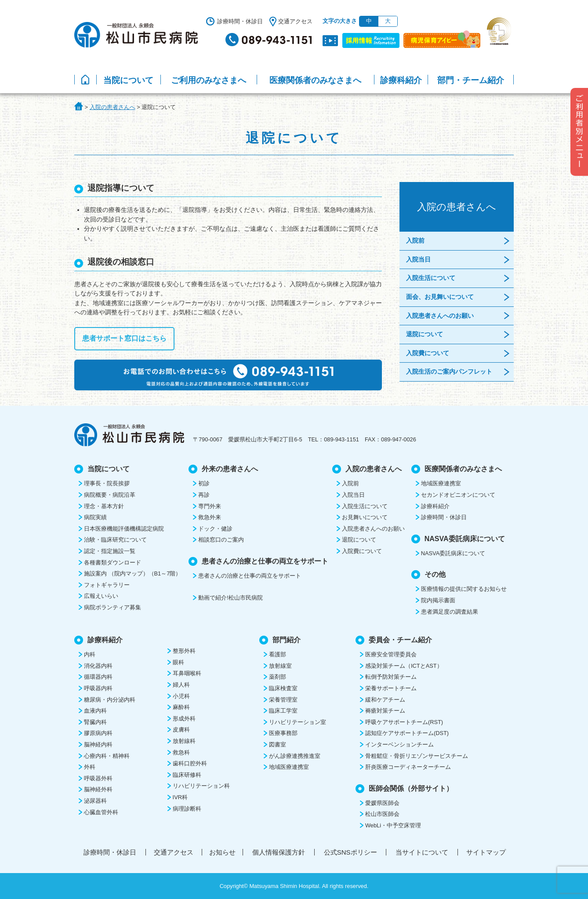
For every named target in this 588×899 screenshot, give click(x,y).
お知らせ (222, 852)
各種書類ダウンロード (113, 562)
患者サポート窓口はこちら (124, 338)
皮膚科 (181, 730)
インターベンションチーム (399, 744)
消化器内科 (98, 666)
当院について (128, 80)
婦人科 (181, 685)
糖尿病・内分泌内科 (110, 700)
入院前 (415, 240)
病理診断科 (187, 809)
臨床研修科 (187, 775)
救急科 (181, 752)
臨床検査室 (283, 688)
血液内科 (95, 711)
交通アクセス (295, 21)
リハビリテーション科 (201, 786)
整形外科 (184, 651)
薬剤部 (278, 677)
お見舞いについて (365, 517)
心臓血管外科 (101, 812)
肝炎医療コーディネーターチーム (408, 767)
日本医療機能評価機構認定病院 (124, 529)
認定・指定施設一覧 (110, 551)
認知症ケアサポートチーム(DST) (407, 733)
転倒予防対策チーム (391, 677)
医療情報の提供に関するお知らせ (464, 589)
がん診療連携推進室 (295, 756)
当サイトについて (422, 852)
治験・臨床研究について (115, 540)
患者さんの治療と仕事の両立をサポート (250, 576)
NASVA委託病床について (453, 553)
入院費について (428, 353)
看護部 (278, 654)
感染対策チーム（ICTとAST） (404, 666)
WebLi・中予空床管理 (393, 825)
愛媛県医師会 (382, 803)
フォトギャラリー (107, 585)
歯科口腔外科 (190, 763)
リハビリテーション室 (298, 722)
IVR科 (180, 797)
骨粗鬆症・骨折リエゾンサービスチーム (417, 756)
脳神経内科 (98, 744)
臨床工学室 (283, 711)
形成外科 (184, 719)
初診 (204, 483)
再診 (204, 495)
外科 (90, 767)
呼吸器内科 (98, 688)
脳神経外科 (98, 789)
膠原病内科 (98, 733)
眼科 (178, 662)
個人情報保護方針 (279, 852)
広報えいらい (101, 596)
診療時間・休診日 (240, 21)
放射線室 (280, 666)
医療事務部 (283, 733)
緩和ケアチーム (385, 700)
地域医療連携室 (441, 483)
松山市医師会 (382, 814)
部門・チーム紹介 (471, 80)
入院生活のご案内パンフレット (449, 371)
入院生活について (431, 278)
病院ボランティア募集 (113, 607)
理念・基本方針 (104, 506)
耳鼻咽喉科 (187, 673)
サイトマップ (486, 852)
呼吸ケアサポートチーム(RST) (404, 722)
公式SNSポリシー (350, 852)
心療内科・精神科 (107, 756)
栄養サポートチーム (391, 688)
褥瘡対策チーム (385, 711)
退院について (425, 334)
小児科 (181, 696)
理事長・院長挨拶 (107, 483)
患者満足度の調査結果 (450, 612)
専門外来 (210, 506)
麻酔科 (181, 707)
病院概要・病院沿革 (110, 495)
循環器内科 (98, 677)
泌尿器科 (95, 801)
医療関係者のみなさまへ (315, 80)
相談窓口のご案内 (221, 540)
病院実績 (95, 517)
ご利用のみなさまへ (209, 80)
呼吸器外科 (98, 778)
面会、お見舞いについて (440, 297)
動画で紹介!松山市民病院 (230, 598)
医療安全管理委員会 (391, 654)
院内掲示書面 (438, 600)
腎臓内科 (95, 722)
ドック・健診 (215, 529)
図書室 (278, 744)
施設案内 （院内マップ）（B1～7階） (132, 573)
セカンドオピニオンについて (458, 495)
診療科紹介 (401, 80)
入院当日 (418, 259)
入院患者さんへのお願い (440, 316)
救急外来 (210, 517)
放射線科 (184, 741)
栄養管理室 (283, 700)
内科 (90, 654)
